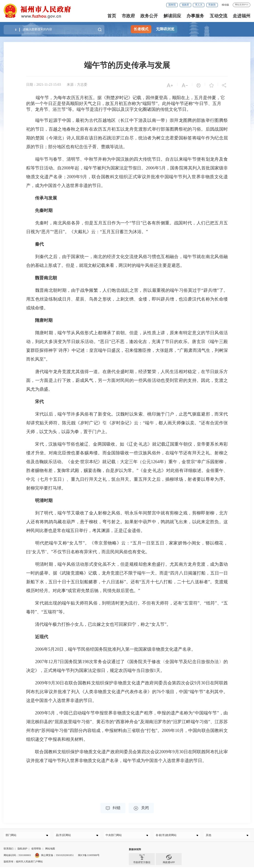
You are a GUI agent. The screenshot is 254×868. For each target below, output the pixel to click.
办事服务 (195, 16)
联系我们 (9, 850)
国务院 (172, 5)
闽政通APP (169, 860)
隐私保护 (22, 850)
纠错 (113, 808)
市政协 (212, 5)
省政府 (185, 5)
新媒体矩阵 (135, 850)
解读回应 (172, 16)
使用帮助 (36, 850)
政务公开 (149, 16)
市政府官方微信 (142, 860)
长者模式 (141, 29)
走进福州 (242, 16)
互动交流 (219, 16)
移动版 (225, 5)
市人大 (199, 5)
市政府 (128, 16)
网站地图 (50, 850)
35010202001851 (65, 856)
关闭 (141, 808)
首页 (112, 16)
